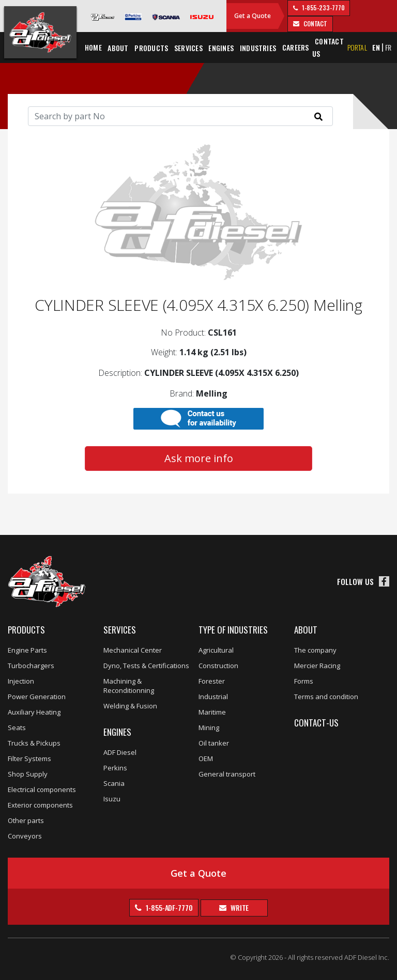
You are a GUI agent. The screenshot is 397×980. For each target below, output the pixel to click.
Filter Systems (29, 758)
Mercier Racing (317, 666)
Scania (114, 783)
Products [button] (151, 48)
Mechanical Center (133, 650)
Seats (17, 728)
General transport (227, 774)
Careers (296, 47)
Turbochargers (31, 666)
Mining (209, 728)
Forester (212, 681)
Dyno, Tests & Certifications (146, 666)
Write (239, 907)
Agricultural (216, 650)
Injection (21, 681)
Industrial (213, 697)
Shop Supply (28, 774)
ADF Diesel (120, 752)
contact (315, 23)
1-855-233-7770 (323, 7)
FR (388, 47)
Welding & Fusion (130, 706)
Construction (218, 666)
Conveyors (25, 836)
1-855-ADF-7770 (169, 907)
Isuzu (112, 799)
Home (93, 47)
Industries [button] (258, 48)
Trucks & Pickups (34, 743)
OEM (206, 758)
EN (376, 47)
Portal (357, 47)
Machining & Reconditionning (129, 686)
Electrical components (42, 789)
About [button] (118, 48)
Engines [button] (221, 48)
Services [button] (188, 48)
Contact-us (316, 723)
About (306, 630)
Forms (304, 681)
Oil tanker (214, 743)
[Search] (180, 116)
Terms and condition (326, 697)
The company (315, 650)
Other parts (26, 820)
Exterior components (40, 805)
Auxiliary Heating (34, 712)
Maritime (212, 712)
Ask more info (199, 458)
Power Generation (37, 697)
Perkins (115, 768)
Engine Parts (27, 650)
